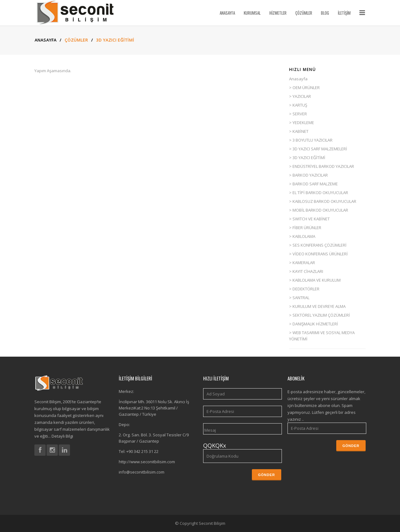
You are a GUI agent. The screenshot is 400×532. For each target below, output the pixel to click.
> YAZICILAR (300, 96)
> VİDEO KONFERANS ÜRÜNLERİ (318, 254)
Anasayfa (43, 40)
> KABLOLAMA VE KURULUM (315, 280)
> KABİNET (299, 131)
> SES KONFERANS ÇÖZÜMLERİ (318, 245)
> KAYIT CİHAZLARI (306, 271)
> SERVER (298, 114)
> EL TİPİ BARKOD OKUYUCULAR (319, 193)
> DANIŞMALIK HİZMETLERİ (314, 324)
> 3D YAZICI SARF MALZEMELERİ (318, 149)
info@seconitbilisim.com (142, 472)
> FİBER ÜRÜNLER (305, 228)
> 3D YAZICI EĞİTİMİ (307, 158)
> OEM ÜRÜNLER (304, 88)
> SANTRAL (299, 298)
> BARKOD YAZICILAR (308, 175)
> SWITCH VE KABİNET (309, 219)
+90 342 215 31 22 (142, 451)
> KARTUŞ (298, 105)
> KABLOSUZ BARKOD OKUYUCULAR (323, 201)
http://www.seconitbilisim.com (147, 462)
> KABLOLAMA (302, 236)
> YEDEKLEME (302, 123)
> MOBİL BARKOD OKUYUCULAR (319, 210)
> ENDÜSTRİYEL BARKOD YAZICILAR (322, 166)
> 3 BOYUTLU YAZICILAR (311, 140)
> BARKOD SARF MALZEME (313, 184)
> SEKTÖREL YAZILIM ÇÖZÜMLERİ (320, 315)
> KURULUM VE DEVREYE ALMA (317, 306)
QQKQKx (215, 445)
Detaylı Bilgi (62, 436)
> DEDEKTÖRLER (304, 289)
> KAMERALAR (302, 263)
